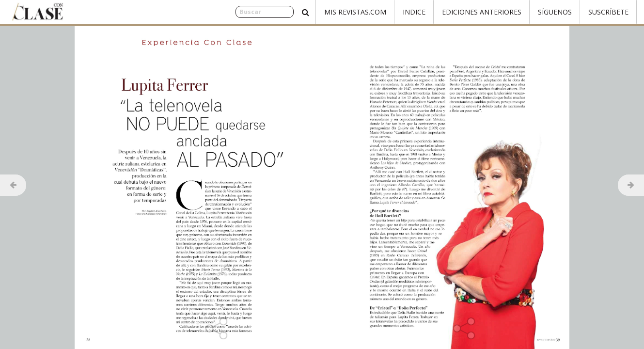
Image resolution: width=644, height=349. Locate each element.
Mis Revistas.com (355, 12)
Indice (414, 12)
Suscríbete (608, 12)
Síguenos (555, 12)
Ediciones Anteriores (482, 12)
